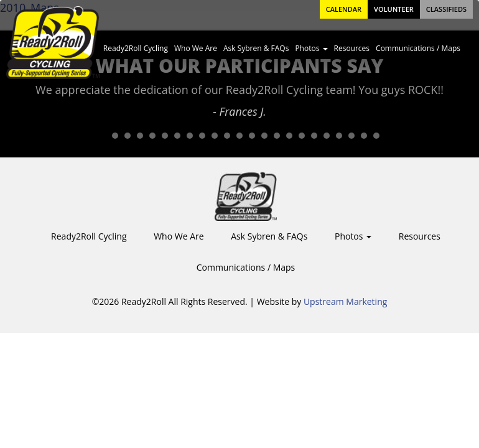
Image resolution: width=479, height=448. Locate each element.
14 (264, 136)
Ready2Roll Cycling (136, 48)
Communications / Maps (418, 48)
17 (302, 136)
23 (376, 136)
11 (227, 136)
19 (327, 136)
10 (215, 136)
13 (252, 136)
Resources (352, 48)
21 (351, 136)
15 (277, 136)
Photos (311, 48)
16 (289, 136)
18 (314, 136)
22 (364, 136)
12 (240, 136)
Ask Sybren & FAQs (256, 48)
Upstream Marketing (345, 301)
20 (339, 136)
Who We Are (196, 48)
